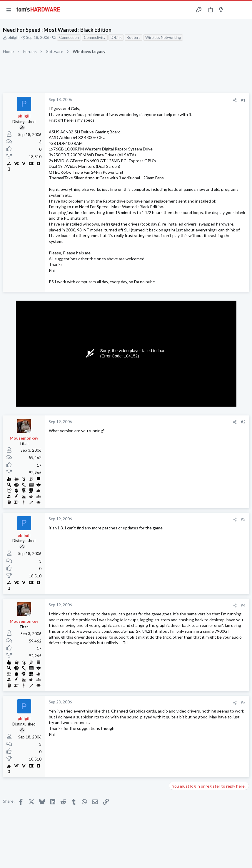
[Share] (235, 100)
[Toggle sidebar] (233, 10)
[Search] (244, 10)
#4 (243, 605)
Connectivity (95, 37)
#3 (243, 519)
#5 (243, 703)
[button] (9, 10)
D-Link (116, 37)
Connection (69, 37)
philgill (13, 37)
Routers (133, 37)
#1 (243, 100)
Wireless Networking (163, 37)
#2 (243, 422)
